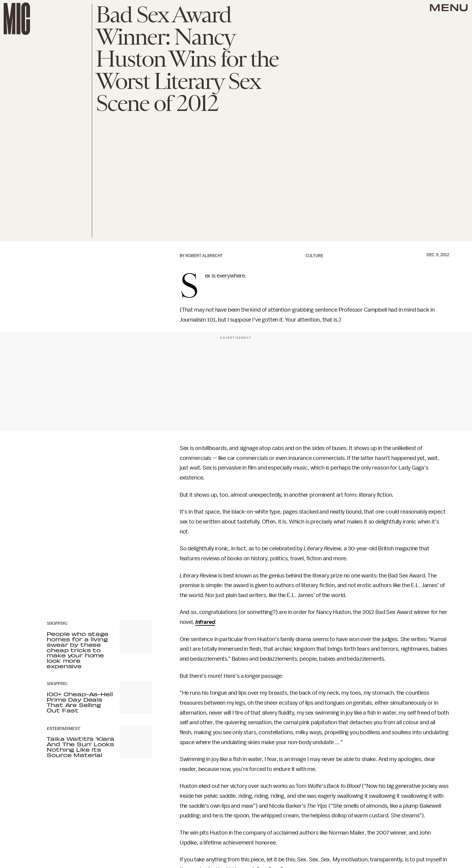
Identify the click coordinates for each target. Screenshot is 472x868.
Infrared (205, 622)
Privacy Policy (59, 575)
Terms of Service (131, 571)
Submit (137, 563)
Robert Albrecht (204, 256)
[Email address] (99, 546)
